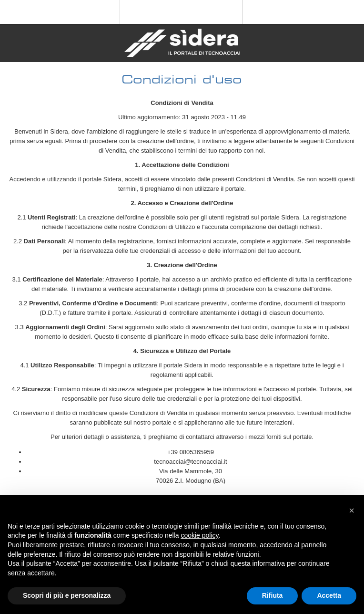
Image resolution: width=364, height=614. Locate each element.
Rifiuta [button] (273, 595)
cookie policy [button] (199, 535)
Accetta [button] (329, 595)
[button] (352, 510)
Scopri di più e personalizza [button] (67, 595)
